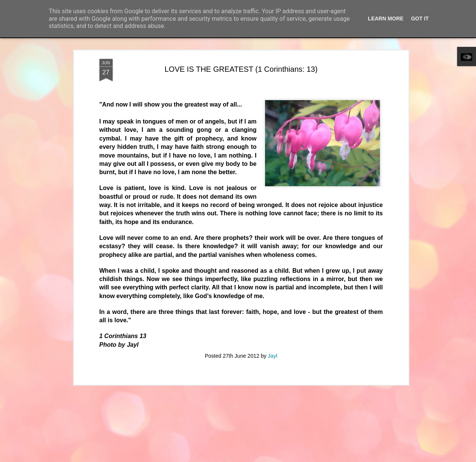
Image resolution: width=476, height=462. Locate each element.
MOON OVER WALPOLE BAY (235, 340)
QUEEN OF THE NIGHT (325, 442)
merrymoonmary (247, 458)
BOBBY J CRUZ (48, 439)
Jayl (272, 172)
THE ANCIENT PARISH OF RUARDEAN (156, 442)
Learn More (386, 19)
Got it (420, 19)
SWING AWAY (47, 336)
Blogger (295, 458)
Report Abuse (317, 458)
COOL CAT (414, 335)
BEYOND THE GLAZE (138, 335)
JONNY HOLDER (230, 438)
